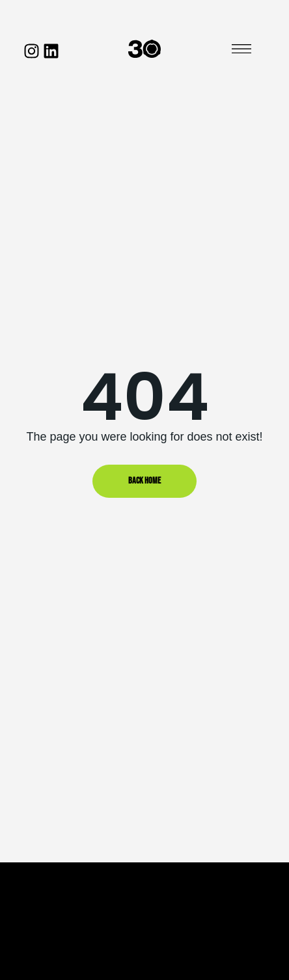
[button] (241, 49)
